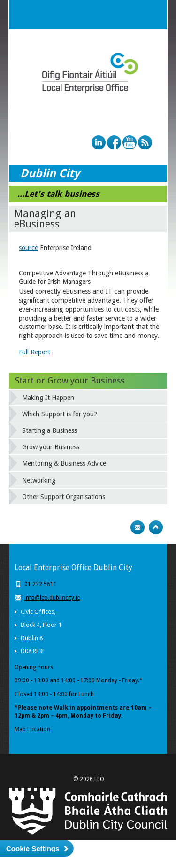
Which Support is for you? (60, 414)
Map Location (32, 729)
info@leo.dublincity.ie (52, 598)
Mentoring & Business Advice (64, 463)
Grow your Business (51, 447)
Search (134, 15)
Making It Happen (48, 398)
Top (156, 527)
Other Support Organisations (64, 497)
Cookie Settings (33, 848)
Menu (153, 15)
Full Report (34, 352)
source (28, 248)
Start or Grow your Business (70, 380)
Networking (39, 480)
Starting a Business (50, 430)
